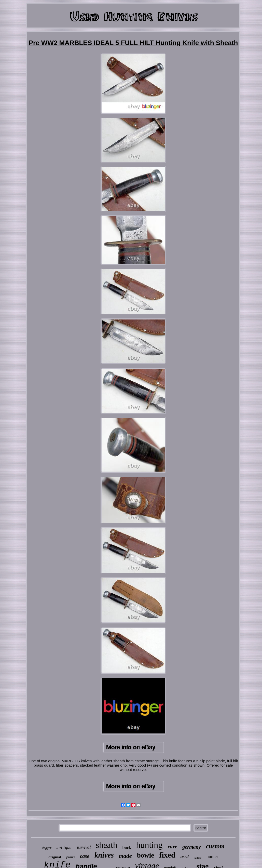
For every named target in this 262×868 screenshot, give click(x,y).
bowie (146, 855)
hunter (212, 857)
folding (198, 858)
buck (127, 847)
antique (64, 848)
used (185, 857)
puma (70, 857)
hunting (149, 845)
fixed (167, 855)
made (125, 856)
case (85, 856)
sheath (106, 845)
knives (104, 855)
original (55, 857)
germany (191, 847)
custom (215, 846)
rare (172, 846)
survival (84, 847)
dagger (47, 848)
